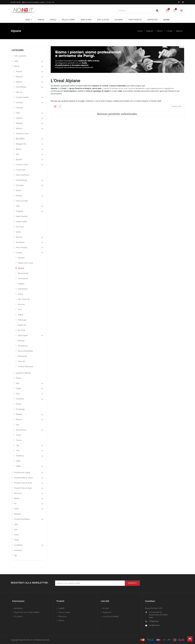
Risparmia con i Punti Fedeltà (27, 612)
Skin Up (19, 92)
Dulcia (20, 294)
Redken (19, 414)
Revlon (19, 420)
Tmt (18, 451)
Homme (21, 304)
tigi (15, 555)
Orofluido (20, 399)
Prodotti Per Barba (22, 519)
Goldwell (20, 211)
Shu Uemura (21, 430)
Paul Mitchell (21, 87)
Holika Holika (21, 222)
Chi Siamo (18, 616)
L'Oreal (169, 31)
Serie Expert (23, 335)
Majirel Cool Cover (25, 263)
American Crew (22, 134)
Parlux (19, 404)
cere (16, 529)
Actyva (19, 71)
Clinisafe (20, 108)
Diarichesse (23, 289)
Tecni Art (21, 361)
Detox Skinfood (23, 175)
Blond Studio (23, 273)
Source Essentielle (25, 351)
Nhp (18, 383)
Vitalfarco (20, 456)
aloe (16, 524)
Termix (19, 440)
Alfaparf (19, 123)
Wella (18, 466)
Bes (18, 154)
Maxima (19, 77)
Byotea (19, 159)
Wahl (18, 461)
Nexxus (19, 82)
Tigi (18, 445)
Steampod (22, 356)
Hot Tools (20, 227)
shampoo (18, 550)
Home (140, 31)
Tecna (19, 435)
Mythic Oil (22, 325)
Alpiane (179, 31)
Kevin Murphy (22, 247)
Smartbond (23, 346)
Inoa (20, 310)
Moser (19, 378)
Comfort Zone (22, 165)
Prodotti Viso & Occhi (23, 483)
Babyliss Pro (21, 144)
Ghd (18, 206)
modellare (18, 545)
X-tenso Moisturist (25, 367)
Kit (15, 504)
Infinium (21, 258)
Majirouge (22, 320)
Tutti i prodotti (20, 56)
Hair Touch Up (24, 299)
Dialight (21, 284)
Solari (17, 509)
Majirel (21, 315)
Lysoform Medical (23, 373)
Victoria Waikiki (22, 97)
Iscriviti (132, 583)
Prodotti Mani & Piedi (23, 488)
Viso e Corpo (64, 612)
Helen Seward (22, 216)
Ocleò (18, 388)
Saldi (16, 61)
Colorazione (23, 279)
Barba (17, 498)
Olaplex (19, 118)
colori (16, 535)
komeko (20, 103)
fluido (17, 540)
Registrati (107, 612)
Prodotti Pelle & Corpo (23, 478)
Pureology (20, 409)
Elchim (19, 191)
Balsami (18, 514)
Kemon (19, 237)
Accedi (106, 608)
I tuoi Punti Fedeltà (111, 616)
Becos (19, 149)
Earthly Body (21, 180)
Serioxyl (21, 341)
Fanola (19, 196)
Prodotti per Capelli (22, 473)
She (18, 425)
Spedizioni (18, 608)
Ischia (18, 232)
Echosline (20, 185)
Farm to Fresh (22, 201)
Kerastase (20, 242)
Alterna (19, 128)
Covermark (21, 170)
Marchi (160, 31)
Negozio (150, 31)
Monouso (18, 493)
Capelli (61, 608)
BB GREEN (20, 139)
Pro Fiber (22, 330)
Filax (18, 113)
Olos (18, 394)
